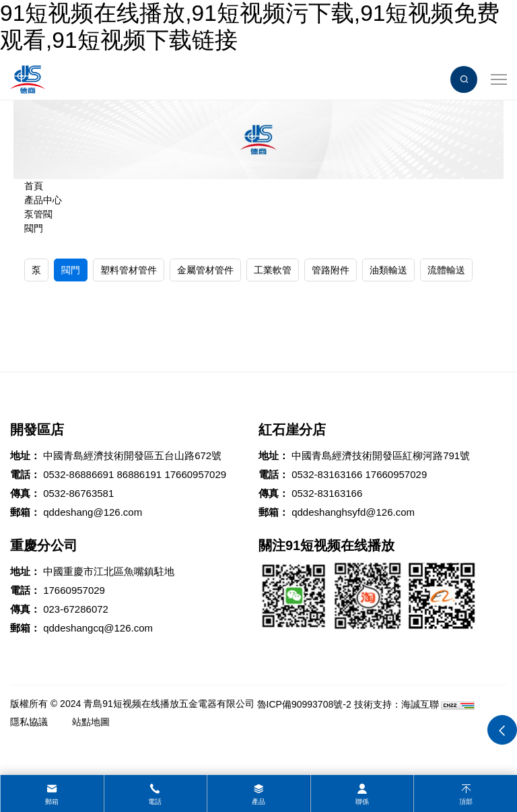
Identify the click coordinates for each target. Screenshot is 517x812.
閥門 (34, 228)
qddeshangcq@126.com (98, 628)
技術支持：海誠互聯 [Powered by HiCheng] (397, 704)
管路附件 (331, 270)
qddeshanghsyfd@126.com (353, 512)
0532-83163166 (327, 474)
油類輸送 (388, 270)
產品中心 (43, 200)
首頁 (34, 186)
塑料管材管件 (129, 270)
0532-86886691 (78, 474)
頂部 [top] (466, 802)
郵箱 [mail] (52, 802)
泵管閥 (38, 214)
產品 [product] (258, 802)
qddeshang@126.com (93, 512)
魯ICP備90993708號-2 (304, 704)
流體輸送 (446, 270)
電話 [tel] (155, 802)
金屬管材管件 (205, 270)
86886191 (139, 474)
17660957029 (195, 474)
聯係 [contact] (362, 802)
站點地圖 (91, 722)
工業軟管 (273, 270)
